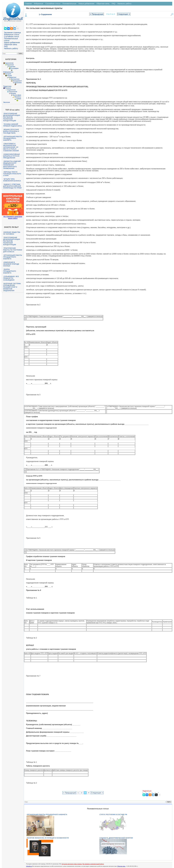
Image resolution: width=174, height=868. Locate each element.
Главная (28, 4)
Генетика (12, 67)
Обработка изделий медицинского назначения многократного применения (12, 165)
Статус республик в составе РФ (113, 814)
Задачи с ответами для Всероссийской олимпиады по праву (13, 186)
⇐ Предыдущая (97, 14)
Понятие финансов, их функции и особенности (48, 838)
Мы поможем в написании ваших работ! (13, 217)
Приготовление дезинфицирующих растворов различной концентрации (12, 117)
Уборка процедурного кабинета (10, 271)
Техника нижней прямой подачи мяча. (13, 125)
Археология (9, 63)
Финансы (18, 97)
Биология (10, 65)
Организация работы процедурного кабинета (13, 138)
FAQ (6, 46)
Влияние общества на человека (12, 233)
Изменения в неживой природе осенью (11, 264)
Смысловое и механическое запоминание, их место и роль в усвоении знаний (11, 147)
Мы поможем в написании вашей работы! (93, 864)
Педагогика (7, 86)
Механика (18, 83)
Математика (15, 79)
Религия (8, 88)
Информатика (8, 72)
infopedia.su (29, 866)
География (15, 68)
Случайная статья (12, 37)
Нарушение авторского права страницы (72, 864)
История (8, 74)
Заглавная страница (12, 33)
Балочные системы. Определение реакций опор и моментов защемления (12, 287)
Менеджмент (17, 81)
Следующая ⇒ (124, 14)
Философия (17, 95)
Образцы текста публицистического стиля (12, 174)
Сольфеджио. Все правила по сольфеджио (11, 278)
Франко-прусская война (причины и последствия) (11, 131)
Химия (19, 99)
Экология (7, 102)
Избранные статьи (12, 35)
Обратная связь (11, 45)
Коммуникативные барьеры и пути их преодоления (12, 156)
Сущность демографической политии (116, 838)
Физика (13, 93)
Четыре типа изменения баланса (12, 180)
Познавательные (69, 4)
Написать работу (11, 48)
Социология (11, 90)
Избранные (39, 4)
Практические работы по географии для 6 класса (13, 250)
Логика (9, 76)
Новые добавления (12, 43)
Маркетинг (13, 77)
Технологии (13, 92)
